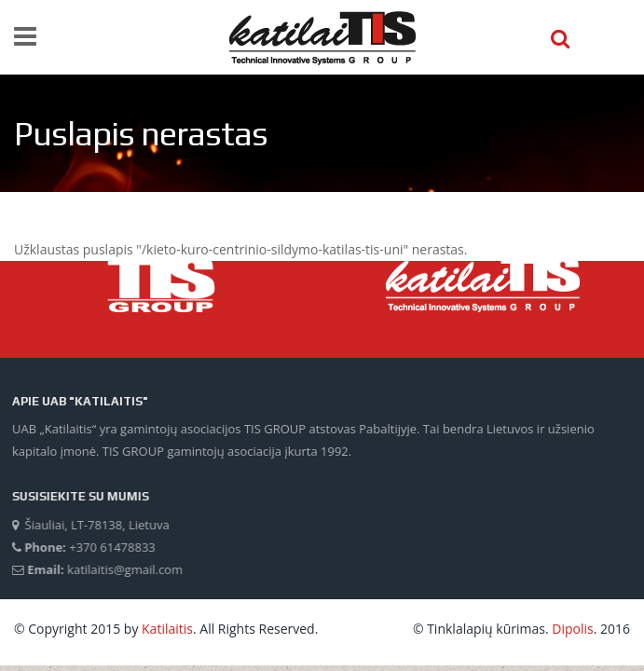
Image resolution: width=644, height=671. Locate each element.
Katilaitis (167, 629)
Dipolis (572, 629)
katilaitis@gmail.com (124, 569)
